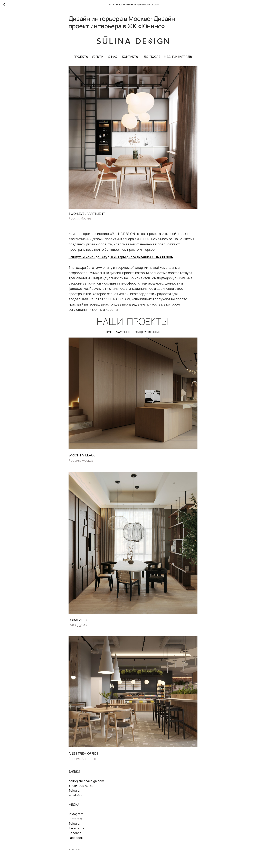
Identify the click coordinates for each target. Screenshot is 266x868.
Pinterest (75, 820)
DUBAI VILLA (78, 621)
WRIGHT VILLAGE (82, 456)
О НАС (113, 58)
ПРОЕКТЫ (81, 58)
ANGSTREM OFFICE (83, 755)
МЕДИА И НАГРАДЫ (178, 58)
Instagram (76, 815)
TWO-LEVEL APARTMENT (87, 215)
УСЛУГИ (98, 58)
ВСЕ (109, 333)
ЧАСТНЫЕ (123, 333)
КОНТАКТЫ (130, 58)
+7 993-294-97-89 (81, 787)
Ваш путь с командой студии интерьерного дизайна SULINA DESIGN (121, 258)
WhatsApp (76, 796)
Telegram (75, 791)
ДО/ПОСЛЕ (152, 58)
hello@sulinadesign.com (86, 782)
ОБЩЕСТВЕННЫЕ (147, 333)
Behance (75, 834)
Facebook (76, 839)
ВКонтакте (77, 829)
